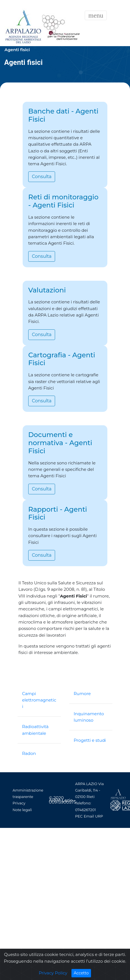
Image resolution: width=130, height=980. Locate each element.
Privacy (19, 803)
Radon (29, 753)
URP (99, 816)
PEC (79, 816)
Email (89, 816)
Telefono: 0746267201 (86, 806)
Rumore (82, 694)
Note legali (22, 810)
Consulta (42, 177)
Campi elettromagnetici (39, 700)
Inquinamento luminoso (89, 717)
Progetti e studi (90, 740)
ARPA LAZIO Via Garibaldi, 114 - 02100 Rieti (89, 790)
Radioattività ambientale (35, 730)
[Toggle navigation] (96, 15)
